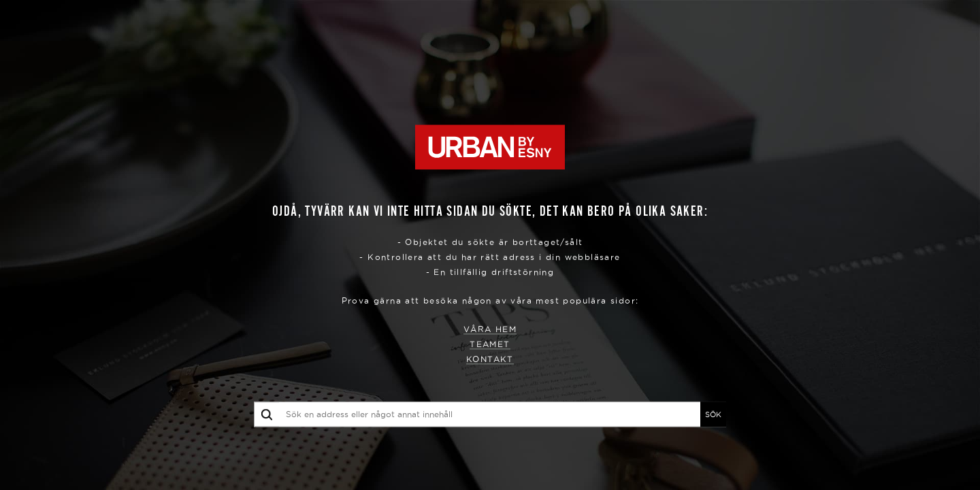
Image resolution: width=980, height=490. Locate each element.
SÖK (713, 414)
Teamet (490, 345)
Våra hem (490, 330)
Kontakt (490, 360)
